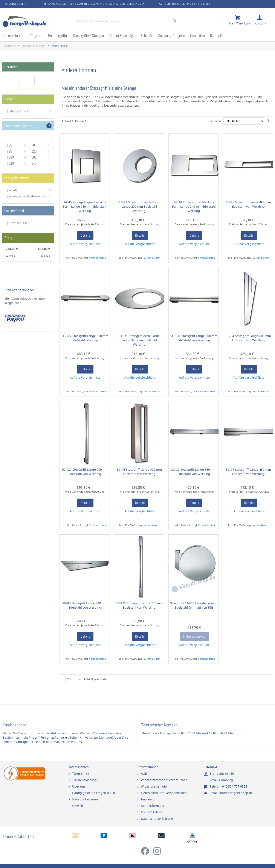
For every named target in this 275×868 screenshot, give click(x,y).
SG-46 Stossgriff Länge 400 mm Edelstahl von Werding (139, 472)
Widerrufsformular (154, 786)
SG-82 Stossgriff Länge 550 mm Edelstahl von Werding (194, 472)
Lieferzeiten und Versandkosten (164, 793)
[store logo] (37, 22)
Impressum (149, 799)
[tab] (28, 67)
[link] (264, 22)
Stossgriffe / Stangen (34, 46)
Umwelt (78, 806)
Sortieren (214, 121)
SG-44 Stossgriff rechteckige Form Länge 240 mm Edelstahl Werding (194, 206)
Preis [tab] (8, 238)
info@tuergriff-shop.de (236, 793)
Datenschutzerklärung (157, 819)
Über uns (79, 786)
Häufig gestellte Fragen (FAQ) (94, 793)
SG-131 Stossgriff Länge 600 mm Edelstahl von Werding (194, 338)
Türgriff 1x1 (81, 773)
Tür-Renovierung (84, 780)
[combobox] (127, 21)
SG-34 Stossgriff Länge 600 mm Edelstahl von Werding (248, 338)
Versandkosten (98, 258)
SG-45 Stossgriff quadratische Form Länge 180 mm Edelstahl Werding (85, 206)
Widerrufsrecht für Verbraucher (164, 780)
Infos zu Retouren (85, 799)
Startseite (10, 46)
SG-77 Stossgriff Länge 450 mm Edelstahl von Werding (248, 472)
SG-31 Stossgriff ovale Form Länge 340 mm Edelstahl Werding (139, 340)
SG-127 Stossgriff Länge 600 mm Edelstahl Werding (85, 338)
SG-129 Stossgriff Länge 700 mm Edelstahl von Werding (85, 472)
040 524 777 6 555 (199, 4)
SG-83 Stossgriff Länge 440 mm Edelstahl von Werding (85, 605)
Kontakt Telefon (152, 812)
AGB (144, 773)
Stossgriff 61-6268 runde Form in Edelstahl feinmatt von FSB (194, 605)
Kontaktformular (153, 806)
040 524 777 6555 (235, 786)
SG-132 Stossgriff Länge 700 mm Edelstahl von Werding (139, 605)
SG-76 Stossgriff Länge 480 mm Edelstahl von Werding (248, 204)
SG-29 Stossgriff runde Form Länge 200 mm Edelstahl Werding (139, 206)
